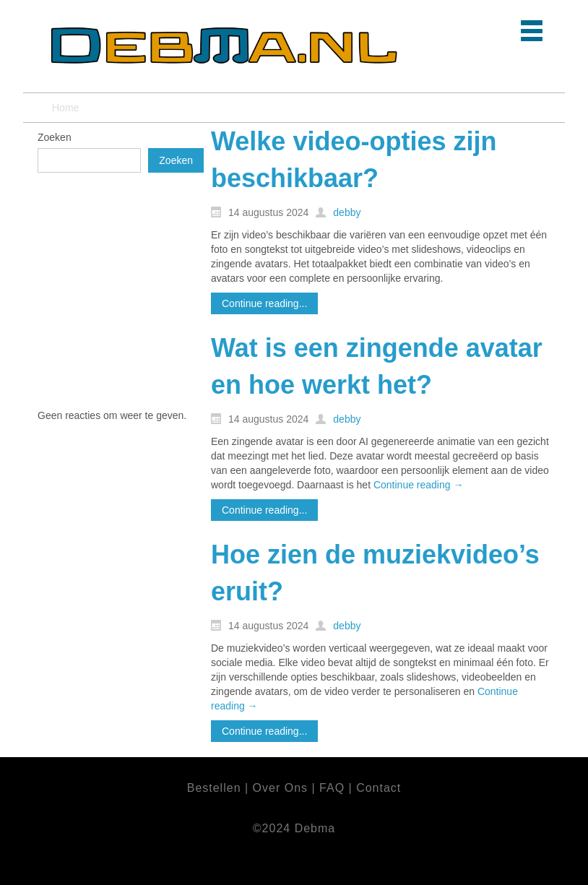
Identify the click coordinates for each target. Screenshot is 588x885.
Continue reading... (264, 303)
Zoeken (55, 137)
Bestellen (216, 788)
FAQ (334, 788)
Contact (379, 788)
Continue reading (419, 485)
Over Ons (280, 788)
